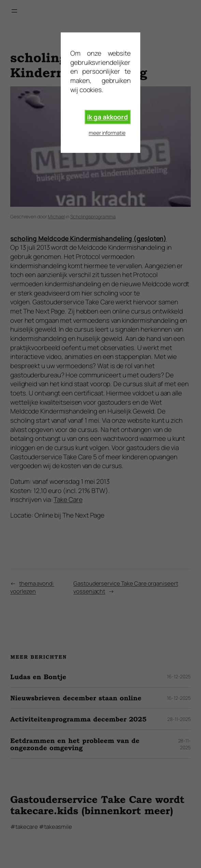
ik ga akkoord (107, 117)
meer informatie (107, 133)
